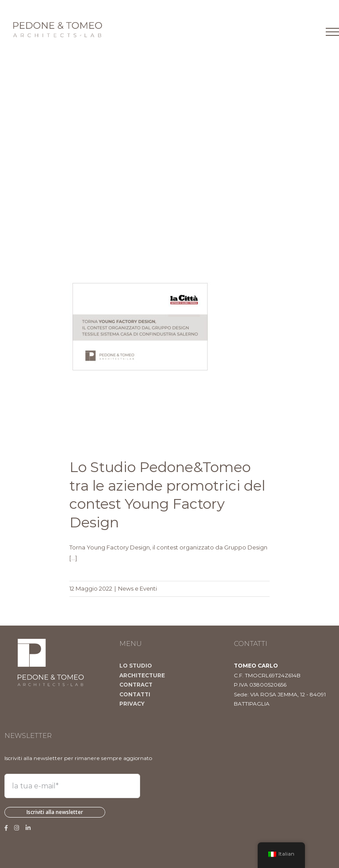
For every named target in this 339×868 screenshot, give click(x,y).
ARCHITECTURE (142, 675)
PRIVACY (132, 704)
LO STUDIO (136, 666)
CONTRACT (136, 685)
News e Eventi (137, 588)
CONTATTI (135, 694)
